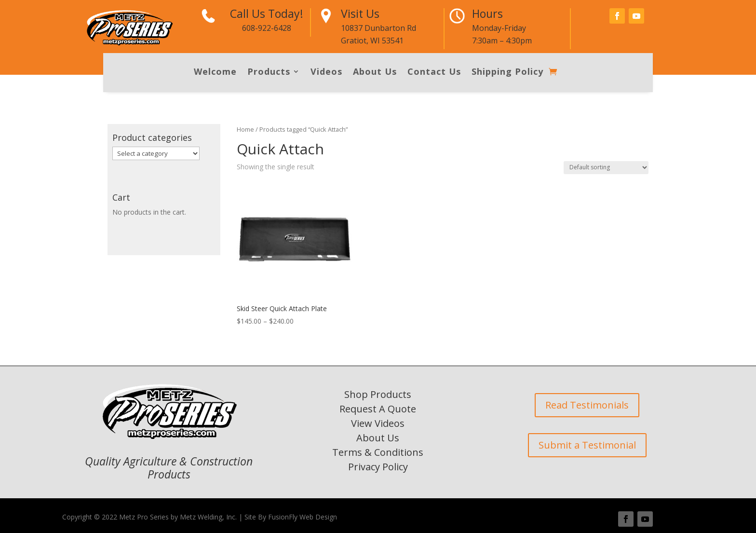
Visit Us (360, 14)
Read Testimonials (587, 405)
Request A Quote (378, 409)
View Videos (378, 423)
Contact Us (434, 73)
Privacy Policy (378, 467)
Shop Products (378, 394)
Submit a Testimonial (587, 445)
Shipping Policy (507, 73)
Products (269, 73)
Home (245, 129)
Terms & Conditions (378, 452)
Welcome (215, 73)
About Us (375, 73)
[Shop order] (606, 168)
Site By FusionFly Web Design (291, 517)
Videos (326, 73)
